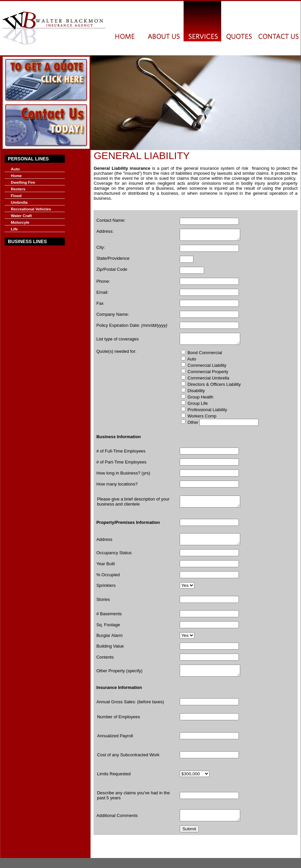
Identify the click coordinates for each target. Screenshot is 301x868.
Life (15, 229)
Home (16, 176)
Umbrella (19, 202)
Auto (16, 169)
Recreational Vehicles (31, 209)
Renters (18, 189)
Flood (16, 196)
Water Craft (22, 216)
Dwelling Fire (23, 182)
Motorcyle (20, 222)
